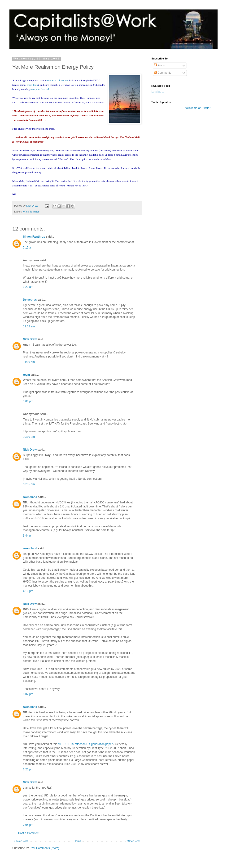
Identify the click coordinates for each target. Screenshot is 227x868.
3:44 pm (28, 536)
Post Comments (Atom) (44, 848)
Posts (159, 65)
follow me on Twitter (198, 108)
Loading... (158, 92)
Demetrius (30, 300)
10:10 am (29, 437)
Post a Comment (29, 833)
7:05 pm (28, 825)
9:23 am (28, 287)
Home (78, 841)
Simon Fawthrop (34, 237)
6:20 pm (28, 769)
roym (26, 375)
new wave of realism (57, 80)
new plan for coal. (40, 89)
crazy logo (32, 85)
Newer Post (21, 841)
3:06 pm (28, 401)
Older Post (133, 841)
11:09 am (29, 362)
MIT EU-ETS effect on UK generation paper (85, 744)
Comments (163, 73)
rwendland (30, 497)
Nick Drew (30, 339)
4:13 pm (28, 591)
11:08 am (29, 326)
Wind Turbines (31, 212)
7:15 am (28, 248)
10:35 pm (29, 484)
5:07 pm (28, 694)
